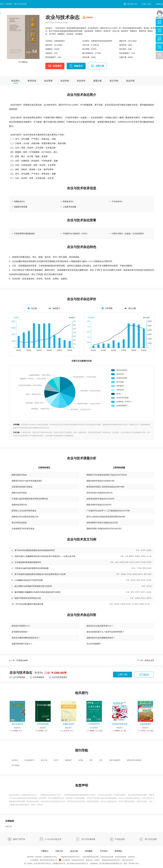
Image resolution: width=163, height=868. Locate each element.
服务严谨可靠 (19, 839)
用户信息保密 (151, 839)
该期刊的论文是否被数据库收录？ (101, 638)
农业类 (57, 49)
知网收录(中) (19, 201)
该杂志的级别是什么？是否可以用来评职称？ (105, 632)
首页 (2, 4)
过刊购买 (144, 675)
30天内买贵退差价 (58, 677)
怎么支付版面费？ (94, 644)
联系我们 (119, 851)
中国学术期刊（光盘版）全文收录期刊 (128, 234)
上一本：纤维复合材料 (18, 660)
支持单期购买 (37, 677)
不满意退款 (120, 839)
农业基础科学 (29, 760)
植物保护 (68, 760)
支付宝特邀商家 (88, 839)
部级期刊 (90, 17)
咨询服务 (89, 851)
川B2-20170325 (127, 860)
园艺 (91, 760)
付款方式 (59, 851)
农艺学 (56, 760)
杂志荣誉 (48, 81)
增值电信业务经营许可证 (51, 795)
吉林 (130, 49)
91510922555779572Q (42, 864)
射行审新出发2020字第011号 (77, 864)
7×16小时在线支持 (53, 839)
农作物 (81, 760)
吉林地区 (9, 4)
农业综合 (15, 760)
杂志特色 (65, 81)
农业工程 (44, 760)
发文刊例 (114, 81)
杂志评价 (81, 81)
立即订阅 (100, 66)
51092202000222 (78, 860)
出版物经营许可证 (28, 795)
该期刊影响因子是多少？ (22, 644)
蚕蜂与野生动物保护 (134, 760)
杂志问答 (130, 81)
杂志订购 (74, 851)
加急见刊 (78, 66)
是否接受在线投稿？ (20, 632)
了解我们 (44, 851)
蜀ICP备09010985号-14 (48, 860)
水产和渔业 (16, 765)
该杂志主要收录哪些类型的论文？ (26, 638)
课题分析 (98, 81)
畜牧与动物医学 (115, 760)
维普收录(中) (68, 201)
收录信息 (32, 81)
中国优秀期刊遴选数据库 (24, 234)
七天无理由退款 (17, 677)
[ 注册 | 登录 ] (146, 4)
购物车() (160, 4)
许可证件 (104, 851)
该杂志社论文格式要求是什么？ (100, 626)
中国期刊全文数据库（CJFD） (76, 234)
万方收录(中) (117, 201)
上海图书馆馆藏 (69, 207)
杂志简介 (16, 81)
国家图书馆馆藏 (21, 207)
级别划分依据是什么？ (21, 626)
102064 (97, 860)
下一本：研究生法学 (146, 660)
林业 (101, 760)
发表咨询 (57, 66)
